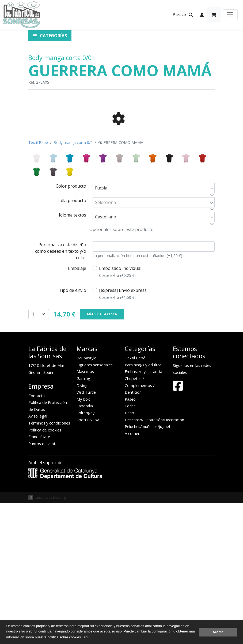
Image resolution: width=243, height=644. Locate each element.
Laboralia (85, 547)
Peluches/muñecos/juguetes (150, 567)
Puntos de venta (43, 585)
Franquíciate (39, 578)
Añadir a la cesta (102, 455)
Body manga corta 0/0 (60, 58)
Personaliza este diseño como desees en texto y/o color (61, 392)
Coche (130, 547)
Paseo (130, 540)
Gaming (83, 520)
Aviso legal (38, 557)
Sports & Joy (88, 561)
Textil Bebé (38, 283)
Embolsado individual (120, 413)
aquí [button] (87, 637)
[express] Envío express (123, 435)
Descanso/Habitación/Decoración (154, 561)
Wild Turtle (86, 533)
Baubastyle (86, 499)
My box (83, 540)
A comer (132, 574)
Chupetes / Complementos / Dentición (140, 526)
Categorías (50, 36)
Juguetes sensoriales (95, 506)
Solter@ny (86, 554)
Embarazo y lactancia (143, 513)
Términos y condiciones (49, 564)
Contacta (37, 537)
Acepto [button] (218, 632)
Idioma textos (73, 356)
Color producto (71, 327)
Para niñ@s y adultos (143, 506)
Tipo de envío (73, 431)
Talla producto (71, 341)
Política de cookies (45, 571)
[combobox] (154, 329)
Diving (82, 526)
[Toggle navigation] (230, 15)
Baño (129, 554)
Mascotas (85, 513)
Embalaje (77, 409)
